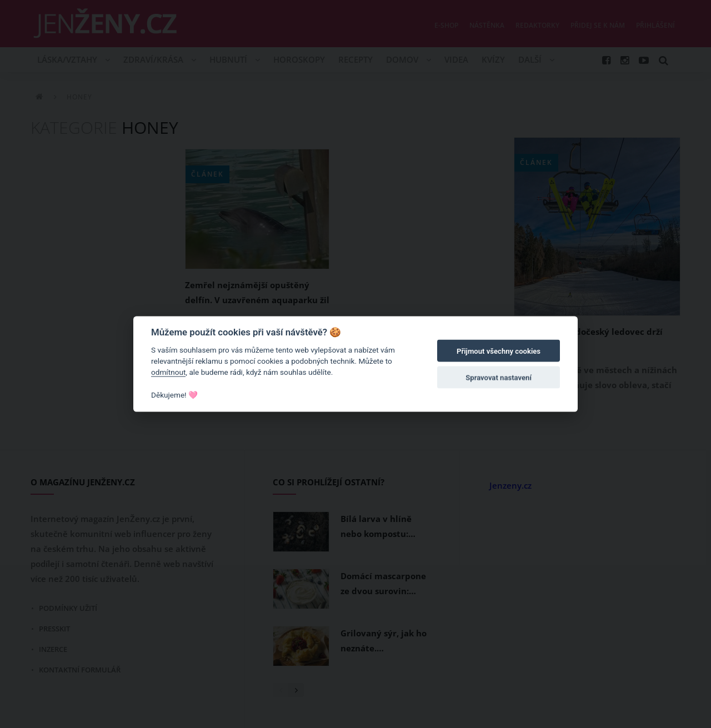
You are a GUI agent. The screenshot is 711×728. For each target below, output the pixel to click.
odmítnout (168, 372)
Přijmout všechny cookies (499, 351)
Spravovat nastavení (499, 378)
